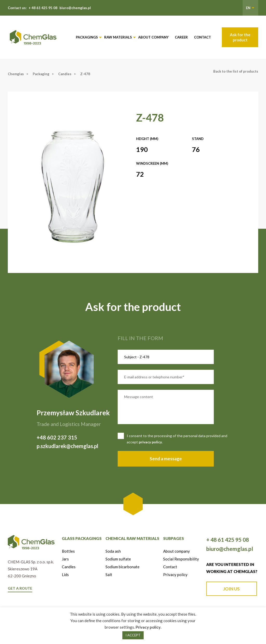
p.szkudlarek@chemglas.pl (67, 446)
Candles (65, 74)
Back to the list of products (236, 71)
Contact (202, 37)
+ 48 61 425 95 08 (43, 8)
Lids (65, 575)
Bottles (68, 551)
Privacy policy (175, 575)
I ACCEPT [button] (133, 635)
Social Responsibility (181, 559)
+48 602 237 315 (57, 437)
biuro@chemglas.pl (75, 8)
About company (153, 37)
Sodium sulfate (118, 559)
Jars (65, 559)
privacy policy (150, 442)
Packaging (41, 74)
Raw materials (118, 37)
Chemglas (16, 74)
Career (181, 37)
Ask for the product (240, 37)
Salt (109, 575)
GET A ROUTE (20, 588)
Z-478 (85, 74)
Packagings (87, 37)
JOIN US (231, 589)
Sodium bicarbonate (122, 567)
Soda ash (113, 551)
